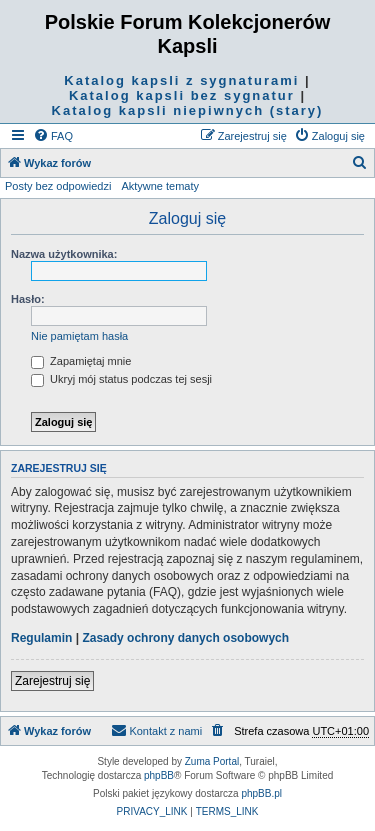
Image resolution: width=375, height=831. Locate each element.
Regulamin (41, 638)
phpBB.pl (261, 793)
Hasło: (28, 299)
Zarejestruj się (52, 681)
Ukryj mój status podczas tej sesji (121, 379)
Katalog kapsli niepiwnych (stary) (188, 110)
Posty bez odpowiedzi (58, 186)
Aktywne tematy (160, 186)
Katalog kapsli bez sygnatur (182, 95)
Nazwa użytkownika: (64, 254)
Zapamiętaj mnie (81, 361)
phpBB (159, 775)
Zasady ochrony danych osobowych (185, 638)
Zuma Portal (212, 761)
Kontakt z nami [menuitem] (156, 730)
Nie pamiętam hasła (79, 336)
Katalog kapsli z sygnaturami (181, 80)
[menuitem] (53, 136)
